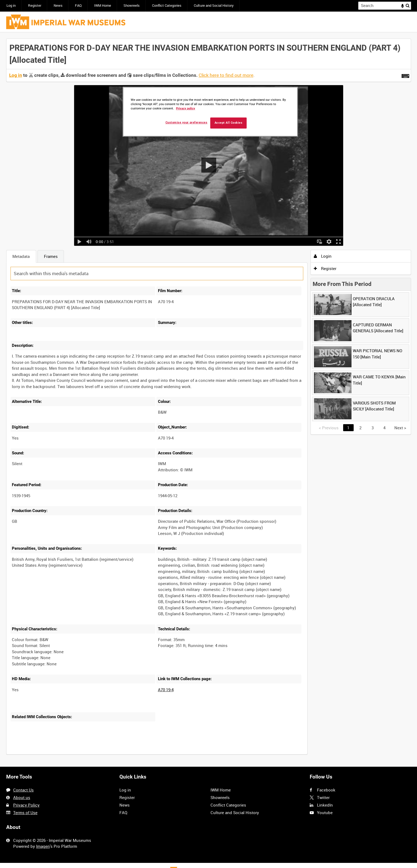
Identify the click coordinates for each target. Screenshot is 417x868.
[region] (210, 112)
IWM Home (103, 6)
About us (22, 797)
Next (400, 428)
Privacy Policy (26, 805)
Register (35, 6)
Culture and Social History (214, 6)
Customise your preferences (187, 122)
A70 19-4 (166, 690)
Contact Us (23, 790)
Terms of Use (25, 812)
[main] (209, 400)
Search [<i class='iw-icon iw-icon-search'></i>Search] (408, 5)
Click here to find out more (226, 75)
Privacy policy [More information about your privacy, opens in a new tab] (186, 108)
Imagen (43, 846)
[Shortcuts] (405, 75)
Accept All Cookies (229, 123)
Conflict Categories (167, 6)
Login (323, 256)
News (58, 6)
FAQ (78, 6)
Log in (11, 6)
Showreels (132, 6)
